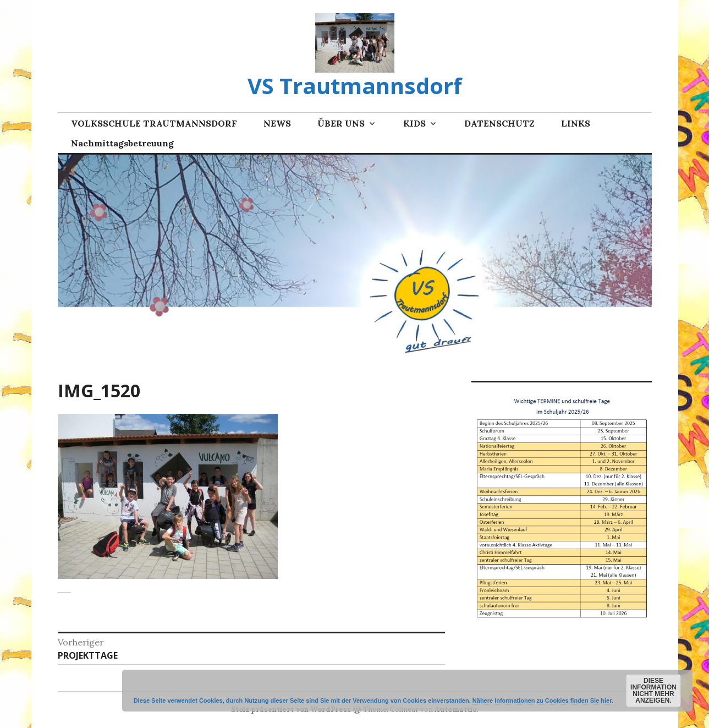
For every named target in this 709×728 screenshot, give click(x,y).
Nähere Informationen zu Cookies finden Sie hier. (543, 700)
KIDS (414, 123)
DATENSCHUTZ (499, 123)
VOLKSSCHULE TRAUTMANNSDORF (154, 123)
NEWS (277, 123)
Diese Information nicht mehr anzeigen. (653, 691)
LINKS (576, 123)
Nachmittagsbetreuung (122, 143)
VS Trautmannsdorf (355, 86)
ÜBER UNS (341, 123)
